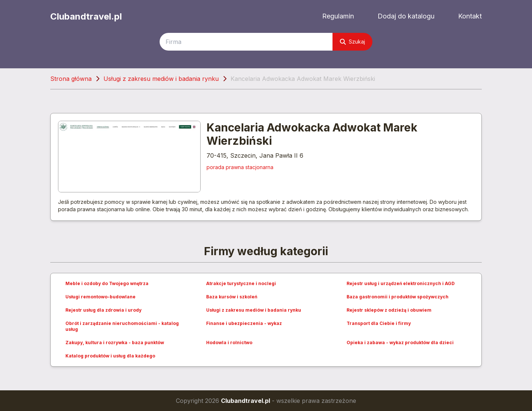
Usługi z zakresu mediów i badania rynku (161, 79)
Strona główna (71, 79)
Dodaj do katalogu (406, 16)
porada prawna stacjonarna (240, 167)
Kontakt (470, 16)
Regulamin (338, 16)
